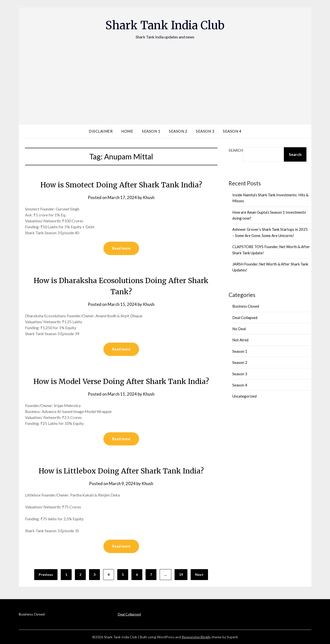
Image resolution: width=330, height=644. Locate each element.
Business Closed (246, 306)
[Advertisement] (165, 77)
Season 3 (205, 131)
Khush (149, 197)
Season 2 (178, 131)
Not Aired (240, 340)
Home (127, 131)
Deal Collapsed (245, 318)
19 (181, 574)
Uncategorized (244, 396)
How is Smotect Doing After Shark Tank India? (121, 185)
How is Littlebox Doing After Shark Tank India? (121, 471)
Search (236, 150)
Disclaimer (101, 131)
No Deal (239, 329)
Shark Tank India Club (165, 25)
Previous (46, 574)
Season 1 (151, 131)
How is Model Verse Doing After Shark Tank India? (121, 381)
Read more (121, 248)
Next (199, 574)
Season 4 (232, 131)
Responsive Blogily (196, 637)
